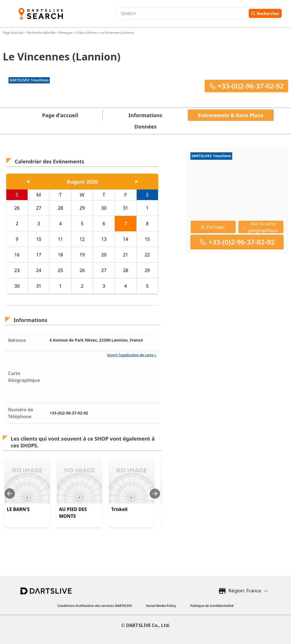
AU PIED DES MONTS (73, 513)
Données (145, 127)
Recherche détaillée (42, 32)
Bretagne (66, 32)
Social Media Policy (161, 606)
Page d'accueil (14, 32)
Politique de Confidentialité (212, 606)
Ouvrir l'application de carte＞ (132, 355)
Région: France (245, 591)
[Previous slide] (10, 493)
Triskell (119, 509)
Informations (145, 115)
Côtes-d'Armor (86, 32)
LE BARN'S (18, 509)
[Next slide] (155, 493)
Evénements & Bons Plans (231, 115)
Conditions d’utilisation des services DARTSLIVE (95, 606)
